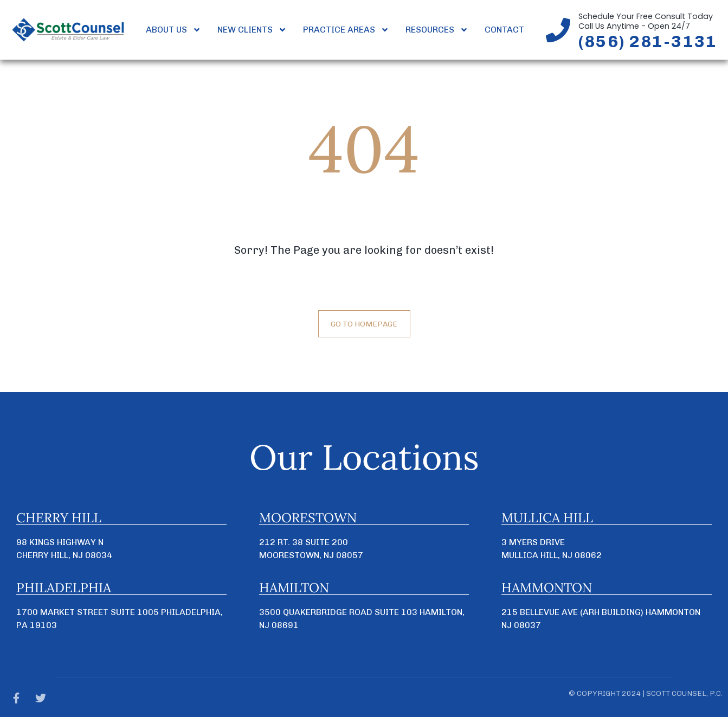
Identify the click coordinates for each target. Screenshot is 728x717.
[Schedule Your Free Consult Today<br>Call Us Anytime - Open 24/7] (558, 30)
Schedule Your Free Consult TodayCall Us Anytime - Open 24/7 (646, 21)
